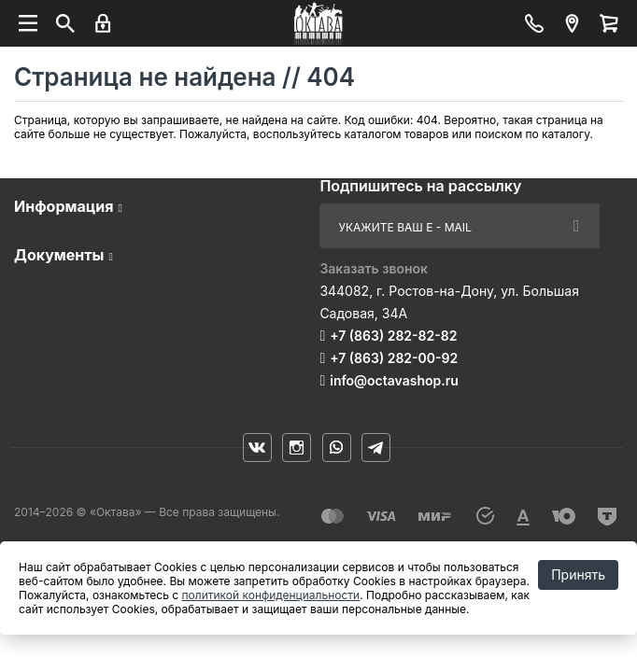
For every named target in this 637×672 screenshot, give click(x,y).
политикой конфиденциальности (271, 595)
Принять (578, 574)
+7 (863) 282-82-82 (393, 336)
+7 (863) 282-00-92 (394, 358)
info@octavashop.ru (394, 380)
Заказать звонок (374, 268)
